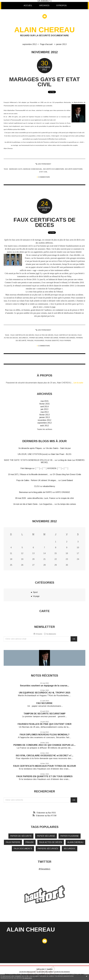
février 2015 (44, 404)
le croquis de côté (66, 498)
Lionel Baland (67, 480)
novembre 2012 (44, 420)
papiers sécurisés (67, 338)
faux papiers (65, 341)
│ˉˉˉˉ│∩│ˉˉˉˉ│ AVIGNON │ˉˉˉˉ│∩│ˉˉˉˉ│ (52, 468)
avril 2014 (44, 407)
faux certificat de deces (65, 335)
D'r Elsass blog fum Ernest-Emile (67, 474)
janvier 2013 (61, 44)
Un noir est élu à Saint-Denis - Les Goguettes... (34, 504)
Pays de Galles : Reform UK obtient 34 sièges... (37, 480)
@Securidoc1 (44, 869)
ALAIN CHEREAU (44, 30)
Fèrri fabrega (26, 468)
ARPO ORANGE (63, 492)
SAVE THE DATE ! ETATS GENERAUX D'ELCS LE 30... (29, 460)
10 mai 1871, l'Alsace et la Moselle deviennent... (29, 474)
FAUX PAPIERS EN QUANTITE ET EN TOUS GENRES (44, 776)
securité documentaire (54, 169)
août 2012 (44, 426)
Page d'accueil (46, 44)
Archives (44, 6)
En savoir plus (27, 978)
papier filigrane (70, 836)
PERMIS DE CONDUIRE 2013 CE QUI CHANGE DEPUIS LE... (44, 745)
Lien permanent (43, 164)
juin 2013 (44, 409)
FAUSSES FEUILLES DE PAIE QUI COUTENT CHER (45, 724)
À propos (62, 6)
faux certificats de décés (22, 335)
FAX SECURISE (44, 703)
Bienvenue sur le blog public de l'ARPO (35, 492)
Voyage (36, 596)
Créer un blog (40, 969)
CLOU (37, 486)
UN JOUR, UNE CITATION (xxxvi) (33, 454)
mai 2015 (45, 401)
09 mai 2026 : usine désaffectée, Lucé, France (35, 498)
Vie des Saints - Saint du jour (58, 448)
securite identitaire (74, 169)
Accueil (28, 6)
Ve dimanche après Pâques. (30, 448)
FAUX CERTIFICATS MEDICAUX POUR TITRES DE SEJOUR (45, 766)
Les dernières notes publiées (45, 972)
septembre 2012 (30, 44)
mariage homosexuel (33, 169)
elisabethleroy (49, 486)
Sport (35, 592)
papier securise (36, 338)
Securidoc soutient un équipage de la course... (44, 686)
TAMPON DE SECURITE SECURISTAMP (44, 714)
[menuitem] (28, 6)
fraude (30, 341)
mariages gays (16, 169)
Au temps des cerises (67, 504)
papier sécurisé (51, 338)
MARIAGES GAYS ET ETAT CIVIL (44, 82)
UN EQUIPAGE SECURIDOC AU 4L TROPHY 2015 (45, 693)
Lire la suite (78, 383)
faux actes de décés (44, 335)
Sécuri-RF (55, 267)
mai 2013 (45, 412)
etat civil (43, 172)
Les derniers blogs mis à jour (27, 972)
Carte (44, 611)
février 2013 (44, 415)
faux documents (23, 849)
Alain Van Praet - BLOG (61, 454)
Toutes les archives (45, 429)
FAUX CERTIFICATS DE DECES (44, 222)
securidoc (24, 338)
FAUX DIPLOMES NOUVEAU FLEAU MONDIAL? (45, 735)
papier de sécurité (21, 836)
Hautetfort (50, 969)
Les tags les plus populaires (62, 972)
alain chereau (75, 842)
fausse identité (52, 341)
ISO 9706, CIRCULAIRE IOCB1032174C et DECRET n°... (45, 756)
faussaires (39, 341)
